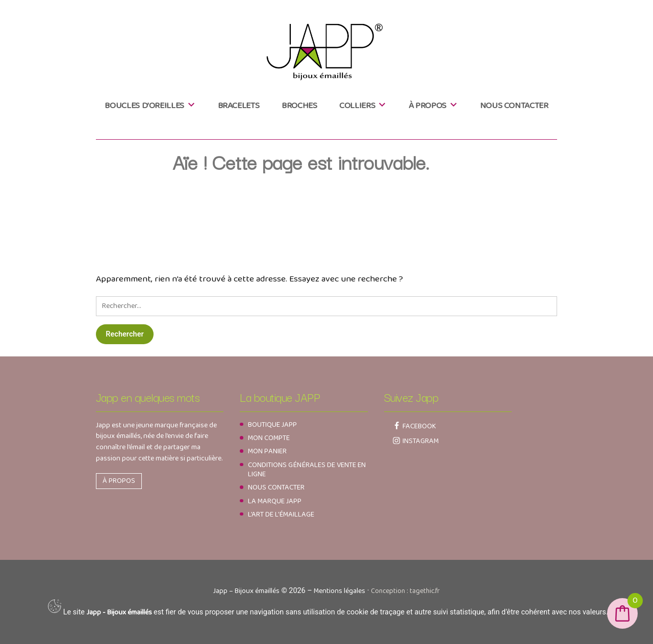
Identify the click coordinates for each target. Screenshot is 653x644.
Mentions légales (340, 591)
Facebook (419, 426)
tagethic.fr (425, 591)
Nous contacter (514, 106)
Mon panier (267, 451)
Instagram (421, 441)
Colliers (357, 106)
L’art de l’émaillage (281, 514)
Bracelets (239, 106)
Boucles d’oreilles (144, 106)
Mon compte (269, 438)
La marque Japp (275, 501)
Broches (299, 106)
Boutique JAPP (272, 425)
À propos (428, 106)
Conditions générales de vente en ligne (307, 470)
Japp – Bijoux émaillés (246, 591)
